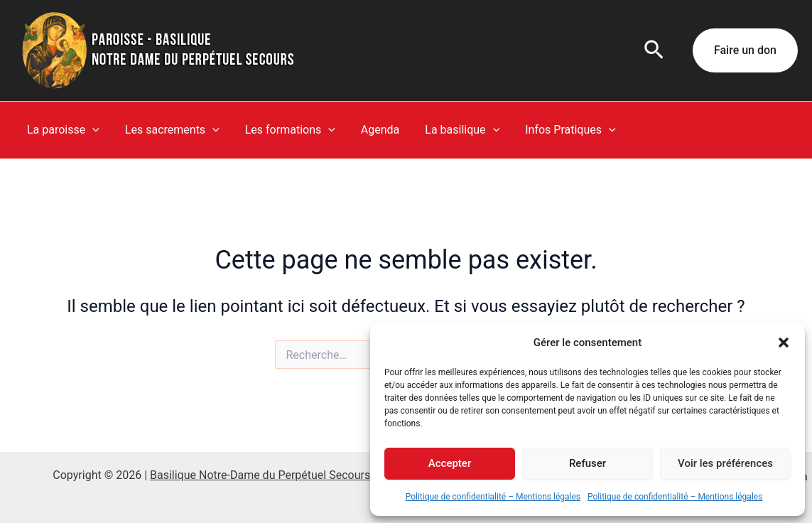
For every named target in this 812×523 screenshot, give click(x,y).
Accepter (450, 463)
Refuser (588, 463)
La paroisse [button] (62, 130)
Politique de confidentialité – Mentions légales (493, 497)
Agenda (370, 130)
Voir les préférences (725, 463)
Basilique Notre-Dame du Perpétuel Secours (260, 475)
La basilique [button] (449, 130)
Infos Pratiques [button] (554, 130)
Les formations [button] (283, 130)
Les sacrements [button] (168, 130)
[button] (784, 343)
